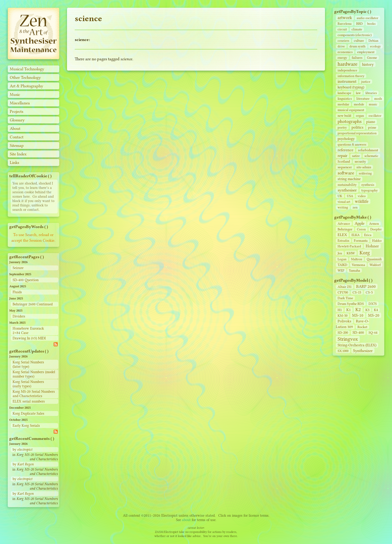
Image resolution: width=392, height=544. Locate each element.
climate (357, 29)
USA (350, 196)
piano (371, 122)
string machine (349, 179)
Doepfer (376, 229)
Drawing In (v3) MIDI (29, 338)
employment (366, 52)
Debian (373, 41)
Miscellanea (20, 103)
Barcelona (345, 24)
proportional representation (357, 133)
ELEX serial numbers (29, 401)
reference (345, 150)
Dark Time (345, 298)
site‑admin (364, 167)
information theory (351, 76)
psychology (346, 139)
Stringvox (348, 339)
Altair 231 (345, 287)
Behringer (345, 229)
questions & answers (352, 144)
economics (345, 52)
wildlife (362, 201)
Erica (368, 235)
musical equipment (351, 110)
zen (355, 207)
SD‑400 (358, 333)
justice (366, 82)
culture (359, 41)
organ (360, 116)
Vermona (358, 265)
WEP (341, 270)
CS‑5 (369, 292)
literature (363, 99)
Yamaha (355, 270)
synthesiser (347, 190)
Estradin (343, 241)
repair (343, 156)
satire (356, 156)
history (368, 64)
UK (340, 196)
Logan (342, 259)
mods (378, 99)
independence (347, 70)
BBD (359, 24)
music (373, 104)
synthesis (368, 185)
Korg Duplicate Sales (28, 413)
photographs (350, 121)
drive (341, 46)
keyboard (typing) (351, 87)
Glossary (17, 120)
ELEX (342, 235)
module (359, 104)
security (360, 161)
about (186, 520)
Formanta (361, 241)
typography (370, 190)
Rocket (362, 327)
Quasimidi (374, 259)
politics (357, 127)
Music (15, 94)
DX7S (373, 304)
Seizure (18, 268)
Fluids (17, 292)
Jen (340, 253)
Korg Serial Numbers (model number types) (34, 374)
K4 (376, 310)
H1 (340, 310)
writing (343, 207)
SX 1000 (343, 351)
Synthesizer (363, 351)
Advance (344, 224)
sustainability (347, 185)
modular (343, 104)
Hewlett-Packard (349, 246)
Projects (16, 111)
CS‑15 (357, 292)
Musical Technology (27, 69)
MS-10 (358, 315)
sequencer (345, 167)
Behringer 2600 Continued (33, 304)
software (346, 173)
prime (372, 127)
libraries (371, 93)
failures (357, 58)
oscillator (375, 116)
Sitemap (17, 145)
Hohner (372, 246)
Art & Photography (27, 86)
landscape (344, 93)
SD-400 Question (26, 280)
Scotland (344, 161)
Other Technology (25, 77)
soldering (365, 173)
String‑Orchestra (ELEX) (357, 345)
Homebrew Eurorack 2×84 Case (28, 331)
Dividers (19, 316)
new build (344, 116)
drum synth (357, 46)
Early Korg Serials (26, 426)
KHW (351, 253)
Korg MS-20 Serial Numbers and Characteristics (34, 394)
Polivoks (344, 321)
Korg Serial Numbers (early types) (28, 384)
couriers (343, 41)
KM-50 (343, 316)
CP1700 (343, 292)
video (362, 196)
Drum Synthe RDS (351, 304)
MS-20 (374, 315)
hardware (348, 64)
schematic (371, 156)
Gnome (372, 58)
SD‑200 (343, 333)
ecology (376, 46)
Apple (360, 223)
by (22, 450)
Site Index (18, 154)
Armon (374, 224)
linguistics (345, 99)
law (358, 93)
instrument (347, 81)
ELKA (356, 235)
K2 (358, 309)
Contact (17, 137)
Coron (361, 229)
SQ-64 (373, 333)
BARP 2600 (366, 286)
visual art (344, 202)
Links (14, 162)
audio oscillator (368, 18)
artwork (345, 18)
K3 (367, 310)
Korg (365, 253)
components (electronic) (355, 35)
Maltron (357, 259)
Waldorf (375, 265)
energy (342, 58)
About (15, 128)
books (371, 24)
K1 (349, 310)
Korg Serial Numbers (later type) (28, 364)
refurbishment (368, 150)
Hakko (377, 241)
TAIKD (342, 265)
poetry (342, 127)
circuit (342, 29)
